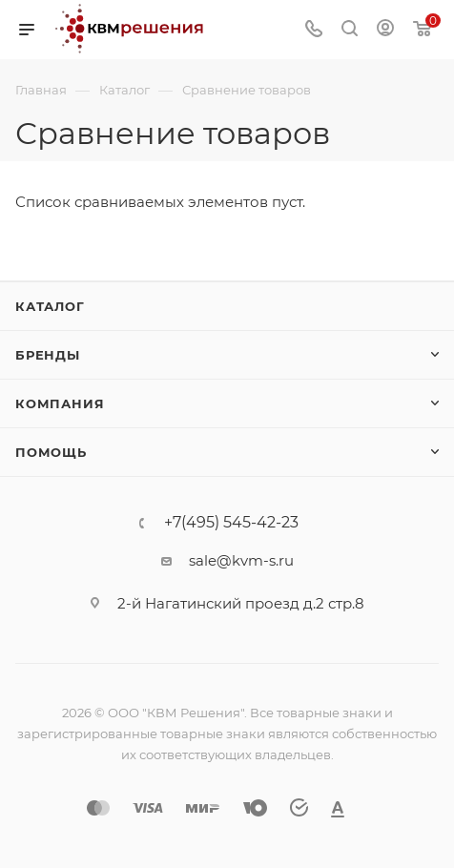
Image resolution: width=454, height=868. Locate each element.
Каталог (50, 306)
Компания (60, 403)
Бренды (48, 355)
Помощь (51, 452)
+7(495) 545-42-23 (231, 523)
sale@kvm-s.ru (241, 560)
